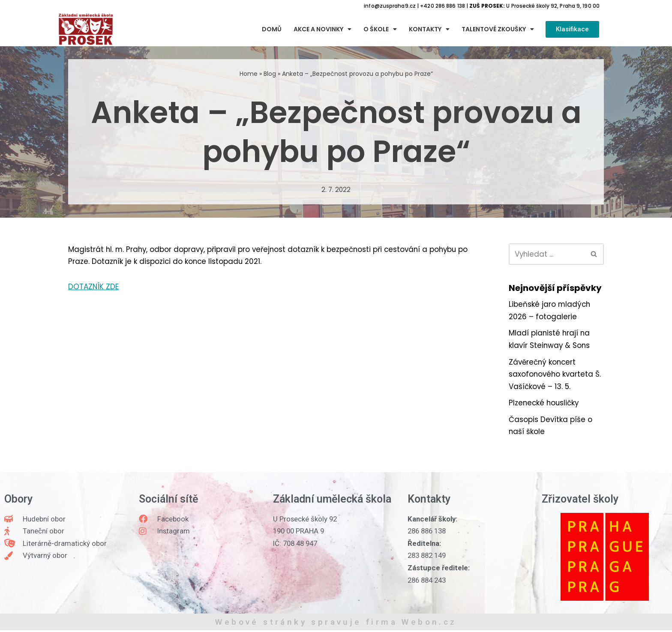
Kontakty (429, 30)
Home (249, 74)
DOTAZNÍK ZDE (94, 287)
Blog (270, 74)
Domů (272, 30)
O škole (380, 30)
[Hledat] (547, 254)
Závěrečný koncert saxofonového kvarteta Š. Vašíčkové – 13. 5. (556, 375)
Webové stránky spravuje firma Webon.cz (336, 624)
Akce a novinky (322, 30)
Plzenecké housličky (545, 404)
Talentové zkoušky (498, 30)
